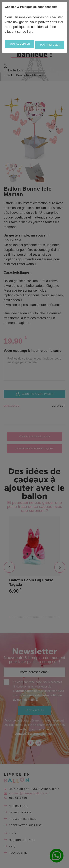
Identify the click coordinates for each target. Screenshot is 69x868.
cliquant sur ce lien (18, 32)
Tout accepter (19, 44)
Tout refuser (50, 45)
